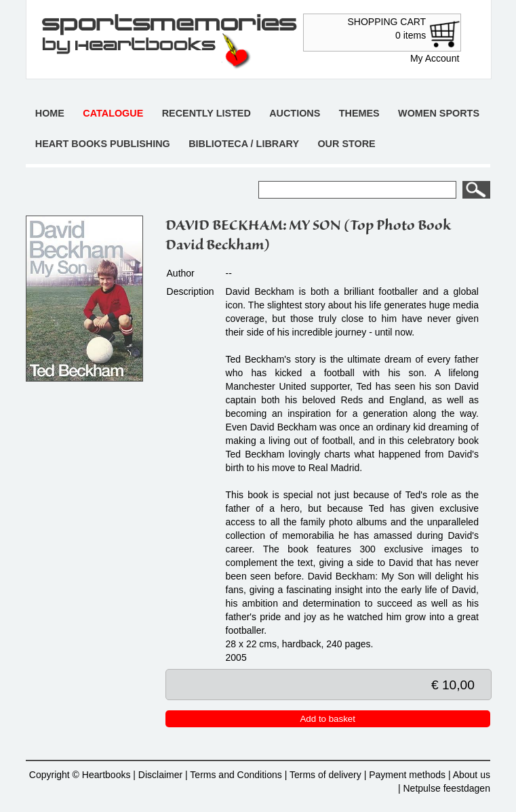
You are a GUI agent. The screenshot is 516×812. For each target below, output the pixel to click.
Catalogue (113, 113)
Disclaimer (160, 775)
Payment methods (407, 775)
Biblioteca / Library (244, 144)
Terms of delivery (325, 775)
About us (472, 775)
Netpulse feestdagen (447, 788)
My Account (435, 58)
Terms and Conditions (236, 775)
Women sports (439, 113)
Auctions (295, 113)
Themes (359, 113)
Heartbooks (106, 775)
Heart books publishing (103, 144)
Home (50, 113)
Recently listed (206, 113)
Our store (346, 144)
